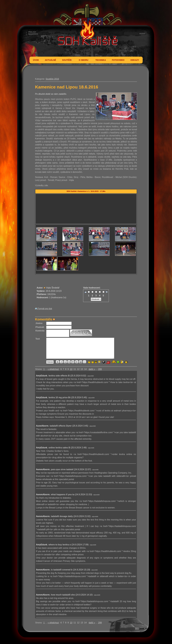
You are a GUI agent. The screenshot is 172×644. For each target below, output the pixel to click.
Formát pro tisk (44, 309)
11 (75, 369)
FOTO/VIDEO (118, 60)
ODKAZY (135, 60)
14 (85, 369)
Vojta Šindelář (53, 288)
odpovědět (91, 376)
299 (100, 369)
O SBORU (84, 60)
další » (92, 369)
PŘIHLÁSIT (32, 32)
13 (82, 369)
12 (78, 369)
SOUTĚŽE (67, 60)
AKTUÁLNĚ (50, 60)
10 (71, 369)
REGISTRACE (33, 34)
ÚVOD (36, 60)
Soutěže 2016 (52, 79)
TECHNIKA (101, 60)
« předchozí (53, 369)
